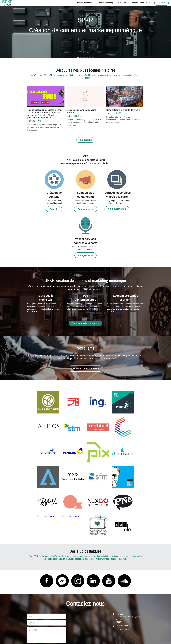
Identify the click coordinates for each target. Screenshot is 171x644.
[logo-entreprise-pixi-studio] (73, 434)
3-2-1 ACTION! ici (100, 213)
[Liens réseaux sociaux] (147, 3)
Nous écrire (47, 604)
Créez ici (41, 209)
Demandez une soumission (85, 325)
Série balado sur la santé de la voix (123, 110)
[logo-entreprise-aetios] (48, 384)
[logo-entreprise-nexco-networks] (98, 459)
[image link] (7, 3)
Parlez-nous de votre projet (85, 281)
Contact (161, 3)
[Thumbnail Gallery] (48, 359)
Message (33, 587)
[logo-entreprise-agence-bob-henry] (123, 434)
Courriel (32, 580)
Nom (31, 573)
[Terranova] (48, 434)
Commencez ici (71, 209)
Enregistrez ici (130, 209)
